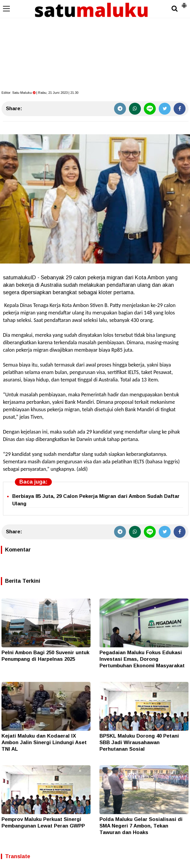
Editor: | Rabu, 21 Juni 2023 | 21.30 (40, 93)
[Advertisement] (95, 45)
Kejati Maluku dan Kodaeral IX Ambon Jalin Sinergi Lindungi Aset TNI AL (44, 742)
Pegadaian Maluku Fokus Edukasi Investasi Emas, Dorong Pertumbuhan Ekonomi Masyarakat (142, 659)
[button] (184, 3)
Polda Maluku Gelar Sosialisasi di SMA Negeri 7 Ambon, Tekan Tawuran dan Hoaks (141, 826)
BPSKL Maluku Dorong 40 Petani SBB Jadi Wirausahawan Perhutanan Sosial (139, 742)
